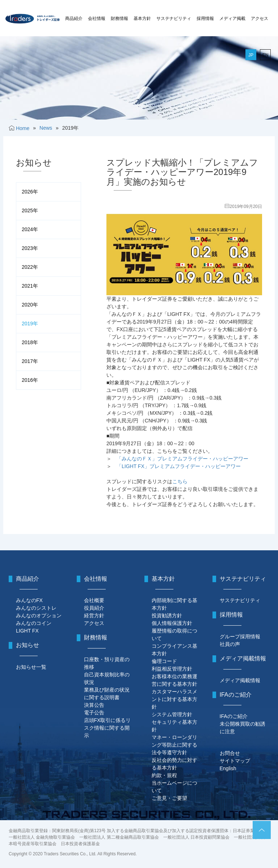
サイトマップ (235, 761)
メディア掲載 (232, 18)
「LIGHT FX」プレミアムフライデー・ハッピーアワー (179, 466)
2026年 (30, 192)
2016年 (30, 380)
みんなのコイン (34, 623)
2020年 (30, 305)
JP (251, 55)
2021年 (30, 286)
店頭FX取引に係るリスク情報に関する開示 (108, 728)
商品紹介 (74, 18)
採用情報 (205, 18)
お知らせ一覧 (31, 667)
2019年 (30, 324)
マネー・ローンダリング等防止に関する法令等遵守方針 (174, 745)
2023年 (30, 248)
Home (23, 128)
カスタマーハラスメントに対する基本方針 (174, 699)
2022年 (30, 267)
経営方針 (94, 615)
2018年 (30, 342)
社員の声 (230, 644)
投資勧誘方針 (167, 615)
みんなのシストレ (36, 608)
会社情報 (97, 18)
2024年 (30, 229)
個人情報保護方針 (172, 623)
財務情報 (119, 18)
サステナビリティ (174, 18)
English (228, 768)
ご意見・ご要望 (169, 798)
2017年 (30, 361)
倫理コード (164, 661)
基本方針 (142, 18)
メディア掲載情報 (240, 680)
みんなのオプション (39, 615)
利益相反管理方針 (172, 669)
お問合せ (230, 753)
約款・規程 (164, 775)
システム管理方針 (172, 714)
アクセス (260, 18)
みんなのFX (29, 600)
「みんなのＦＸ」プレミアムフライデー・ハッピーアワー (182, 459)
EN (266, 55)
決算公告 (94, 705)
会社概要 (94, 600)
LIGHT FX (27, 631)
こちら (180, 481)
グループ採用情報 (240, 637)
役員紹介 (94, 608)
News (46, 128)
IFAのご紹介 (234, 716)
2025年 (30, 210)
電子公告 (94, 713)
